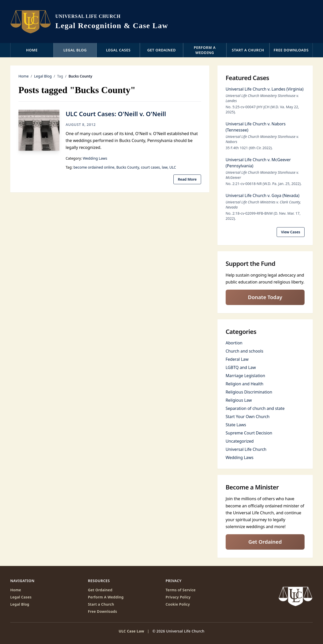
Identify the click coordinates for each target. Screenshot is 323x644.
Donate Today (265, 297)
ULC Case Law (131, 631)
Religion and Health (244, 384)
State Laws (236, 425)
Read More (187, 179)
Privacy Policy (178, 597)
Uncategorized (240, 441)
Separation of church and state (255, 408)
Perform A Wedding (106, 597)
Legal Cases (118, 50)
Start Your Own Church (248, 417)
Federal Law (237, 359)
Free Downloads (291, 50)
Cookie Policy (178, 604)
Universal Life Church (246, 449)
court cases (150, 167)
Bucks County (128, 167)
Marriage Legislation (245, 376)
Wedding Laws (95, 158)
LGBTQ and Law (241, 367)
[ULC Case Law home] (89, 21)
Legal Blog (75, 50)
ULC (173, 167)
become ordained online (94, 167)
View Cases (291, 232)
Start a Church (248, 50)
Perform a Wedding (205, 50)
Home (32, 50)
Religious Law (239, 400)
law (165, 167)
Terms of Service (181, 590)
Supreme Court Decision (249, 433)
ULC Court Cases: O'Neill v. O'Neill (116, 114)
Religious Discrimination (249, 392)
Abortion (234, 343)
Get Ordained (162, 50)
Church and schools (244, 351)
